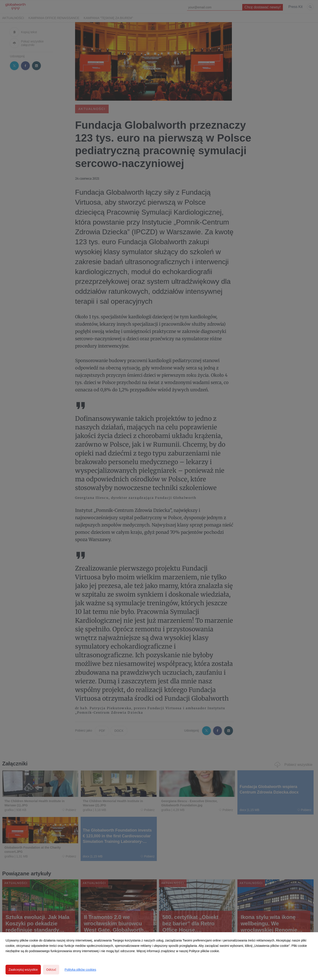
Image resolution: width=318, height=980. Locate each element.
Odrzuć (51, 970)
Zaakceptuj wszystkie (23, 970)
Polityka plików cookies (80, 970)
